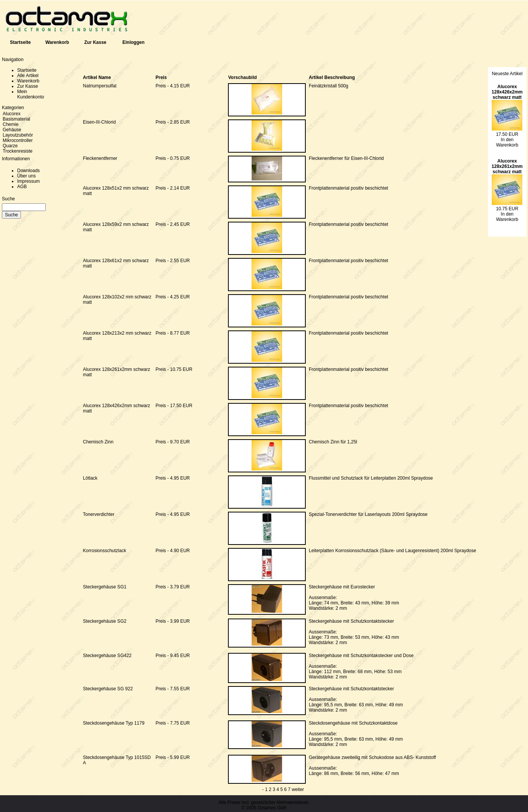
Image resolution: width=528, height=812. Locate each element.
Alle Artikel (28, 76)
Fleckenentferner (100, 158)
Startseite (20, 42)
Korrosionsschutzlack (105, 551)
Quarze (10, 146)
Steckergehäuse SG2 (105, 621)
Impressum (28, 181)
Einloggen (133, 42)
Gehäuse (12, 130)
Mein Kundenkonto (31, 94)
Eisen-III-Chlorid (100, 122)
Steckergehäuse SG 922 (108, 689)
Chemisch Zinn (98, 442)
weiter (298, 789)
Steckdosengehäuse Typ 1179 (114, 723)
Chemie (10, 124)
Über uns (26, 176)
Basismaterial (16, 119)
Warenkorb (57, 42)
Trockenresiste (18, 151)
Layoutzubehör (18, 135)
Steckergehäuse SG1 (105, 587)
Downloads (28, 171)
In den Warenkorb (507, 142)
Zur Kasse (95, 42)
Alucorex (12, 114)
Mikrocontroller (18, 140)
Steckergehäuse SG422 (107, 656)
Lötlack (90, 478)
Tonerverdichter (99, 514)
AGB (22, 187)
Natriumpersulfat (100, 86)
